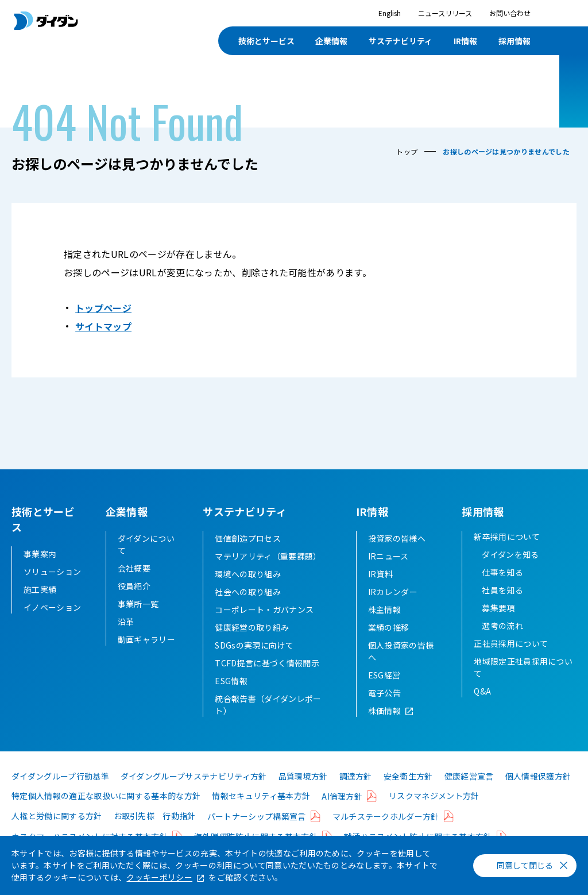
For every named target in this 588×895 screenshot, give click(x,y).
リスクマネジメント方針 (434, 811)
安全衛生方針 (408, 792)
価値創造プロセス (248, 554)
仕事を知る (502, 588)
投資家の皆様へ (397, 554)
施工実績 (40, 589)
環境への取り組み (248, 589)
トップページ (103, 308)
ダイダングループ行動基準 (60, 792)
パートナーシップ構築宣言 (257, 832)
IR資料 (380, 589)
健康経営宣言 (469, 792)
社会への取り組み (248, 607)
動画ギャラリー (146, 655)
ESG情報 (231, 696)
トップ (407, 151)
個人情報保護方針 (538, 792)
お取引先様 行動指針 (155, 831)
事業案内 (40, 554)
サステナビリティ (401, 41)
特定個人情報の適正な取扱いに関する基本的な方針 (106, 811)
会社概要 (134, 584)
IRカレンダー (393, 607)
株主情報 (384, 625)
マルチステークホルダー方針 (386, 832)
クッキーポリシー (159, 877)
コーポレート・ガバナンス (264, 625)
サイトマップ (103, 326)
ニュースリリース (445, 13)
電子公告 (384, 708)
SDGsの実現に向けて (254, 661)
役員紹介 (134, 601)
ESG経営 (384, 690)
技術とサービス (266, 41)
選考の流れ (502, 641)
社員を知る (502, 605)
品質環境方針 (303, 792)
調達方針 (356, 792)
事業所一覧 (138, 619)
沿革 (126, 637)
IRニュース (388, 572)
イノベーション (52, 607)
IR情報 (465, 41)
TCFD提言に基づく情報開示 (267, 678)
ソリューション (52, 572)
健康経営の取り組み (252, 643)
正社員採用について (511, 659)
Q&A (482, 707)
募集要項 (498, 623)
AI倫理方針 (342, 812)
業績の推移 (389, 643)
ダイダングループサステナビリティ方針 (194, 792)
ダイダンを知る (510, 570)
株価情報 (384, 726)
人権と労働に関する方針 (57, 831)
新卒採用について (507, 552)
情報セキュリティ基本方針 (261, 811)
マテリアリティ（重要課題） (268, 572)
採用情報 (514, 41)
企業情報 (331, 41)
